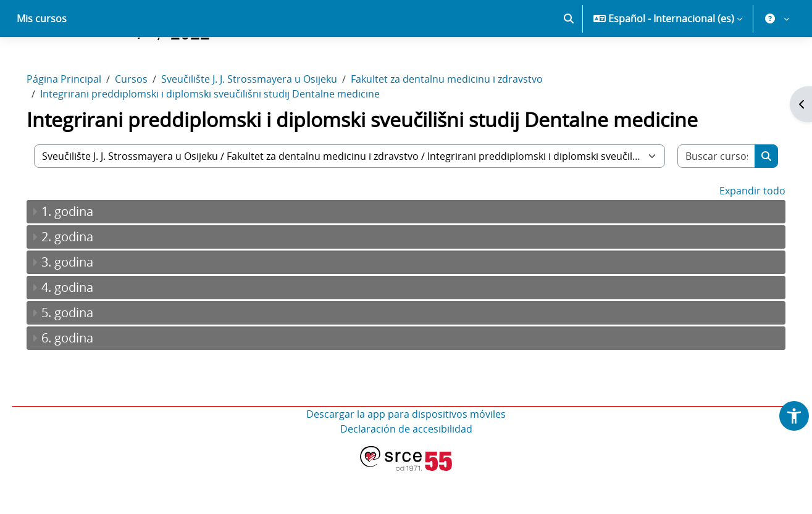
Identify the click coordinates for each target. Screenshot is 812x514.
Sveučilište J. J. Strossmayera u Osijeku (266, 122)
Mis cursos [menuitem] (42, 62)
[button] (569, 62)
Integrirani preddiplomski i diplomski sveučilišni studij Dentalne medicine (227, 137)
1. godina (85, 255)
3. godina (85, 305)
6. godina (85, 381)
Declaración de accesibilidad (406, 472)
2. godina (85, 280)
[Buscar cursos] (701, 199)
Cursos (149, 122)
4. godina (85, 330)
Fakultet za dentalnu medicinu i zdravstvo (464, 122)
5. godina (85, 356)
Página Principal (81, 122)
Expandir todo (735, 234)
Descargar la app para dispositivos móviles (406, 457)
